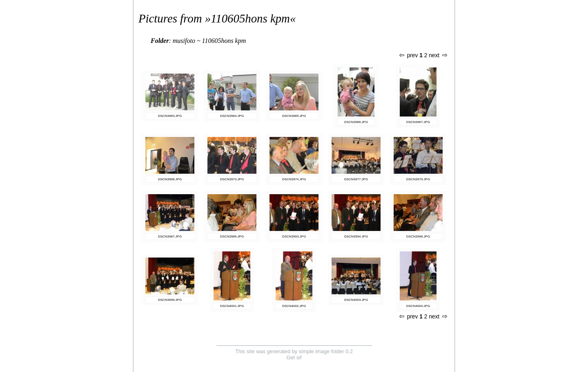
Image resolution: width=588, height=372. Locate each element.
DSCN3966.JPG (356, 122)
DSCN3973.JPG (232, 179)
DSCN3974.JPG (294, 179)
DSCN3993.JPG (294, 236)
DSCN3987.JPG (170, 236)
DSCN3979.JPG (418, 179)
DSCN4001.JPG (232, 306)
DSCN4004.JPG (418, 306)
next (438, 55)
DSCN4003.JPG (356, 300)
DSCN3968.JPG (170, 179)
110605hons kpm (250, 18)
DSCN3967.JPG (418, 122)
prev (409, 55)
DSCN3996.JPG (418, 236)
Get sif (294, 357)
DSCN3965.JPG (294, 116)
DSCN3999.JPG (170, 300)
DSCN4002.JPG (294, 306)
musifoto (184, 41)
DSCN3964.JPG (232, 116)
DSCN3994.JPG (356, 236)
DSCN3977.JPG (356, 179)
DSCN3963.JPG (170, 116)
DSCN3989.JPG (232, 236)
